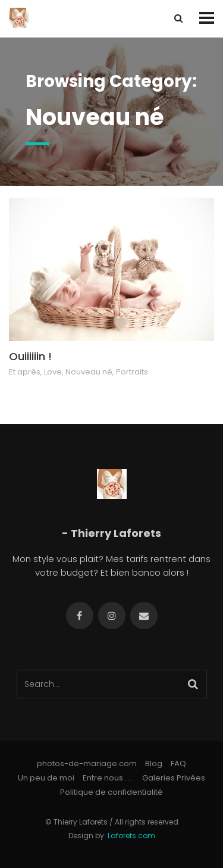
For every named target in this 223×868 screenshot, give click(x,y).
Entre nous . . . (108, 778)
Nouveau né (89, 372)
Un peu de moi (46, 778)
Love (53, 372)
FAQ (178, 764)
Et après (25, 372)
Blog (154, 764)
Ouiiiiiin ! (30, 356)
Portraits (132, 372)
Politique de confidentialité (111, 792)
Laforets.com (131, 836)
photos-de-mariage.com (87, 764)
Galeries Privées (174, 778)
